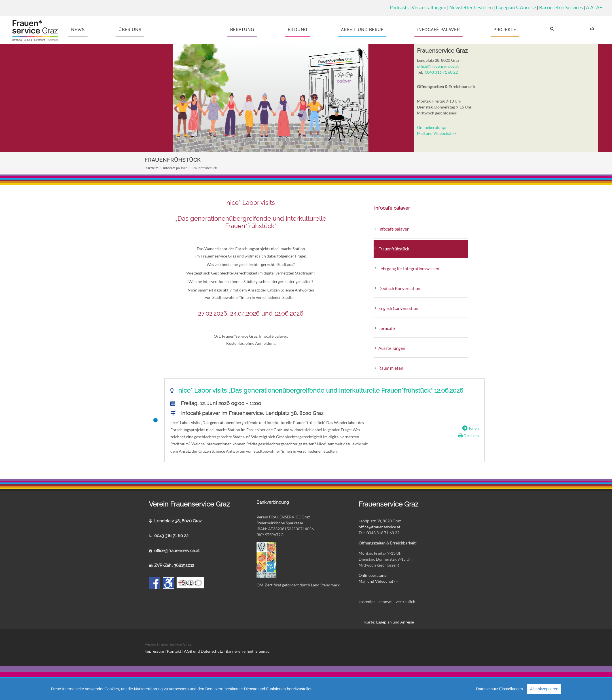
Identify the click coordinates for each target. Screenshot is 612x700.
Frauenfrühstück (394, 249)
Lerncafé (387, 328)
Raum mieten (391, 368)
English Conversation (398, 308)
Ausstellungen (392, 348)
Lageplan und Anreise (395, 622)
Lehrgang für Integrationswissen (409, 269)
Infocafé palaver (175, 168)
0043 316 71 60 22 (441, 72)
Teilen (468, 428)
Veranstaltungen (429, 8)
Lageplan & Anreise (516, 8)
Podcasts (399, 8)
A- (593, 8)
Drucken (466, 436)
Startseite (152, 168)
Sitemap (262, 651)
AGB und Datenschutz (204, 651)
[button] (553, 30)
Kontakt (174, 651)
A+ (599, 8)
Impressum (154, 651)
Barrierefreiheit (240, 651)
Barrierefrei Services (561, 8)
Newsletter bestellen (471, 8)
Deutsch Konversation (399, 288)
